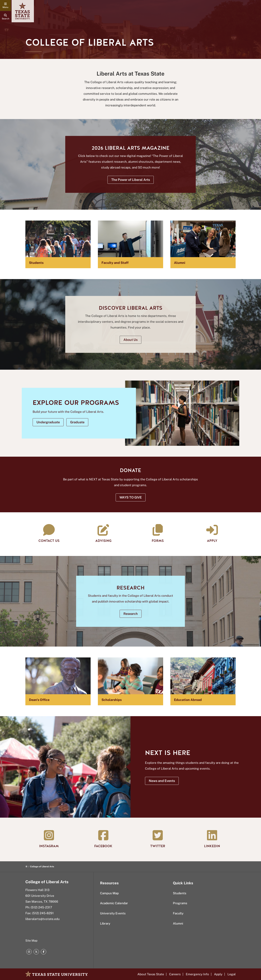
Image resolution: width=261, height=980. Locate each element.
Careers (175, 974)
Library (105, 923)
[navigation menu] (5, 5)
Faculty (178, 913)
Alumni (178, 923)
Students (180, 893)
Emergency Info (197, 974)
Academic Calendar (114, 903)
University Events (113, 913)
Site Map (31, 941)
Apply (218, 974)
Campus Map (109, 893)
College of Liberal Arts (47, 882)
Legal (232, 974)
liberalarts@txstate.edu (43, 919)
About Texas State (151, 974)
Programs (180, 903)
